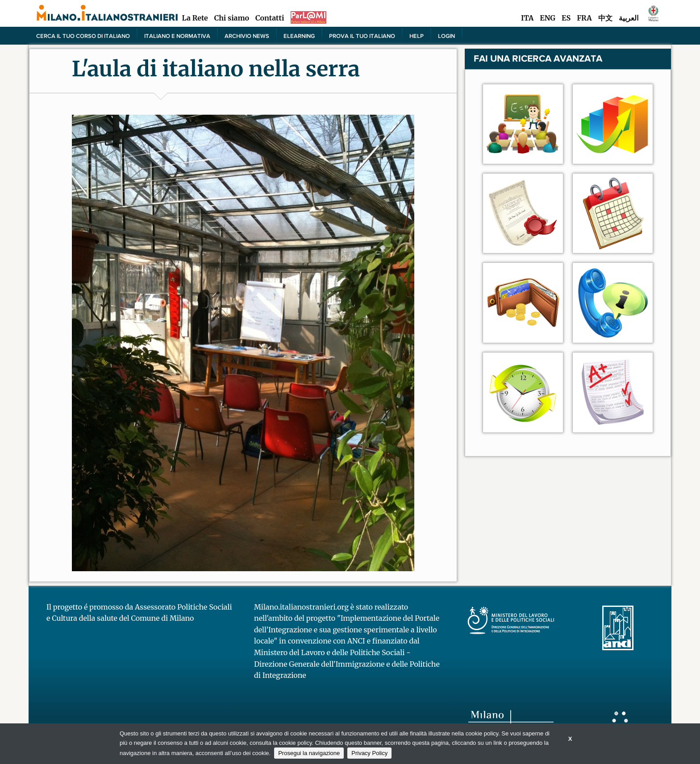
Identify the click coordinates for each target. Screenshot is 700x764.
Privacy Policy (369, 753)
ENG (548, 18)
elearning (299, 36)
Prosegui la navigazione (309, 753)
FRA (584, 18)
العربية (629, 18)
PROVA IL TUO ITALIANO (362, 36)
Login (446, 36)
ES (566, 18)
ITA (527, 18)
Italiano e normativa (177, 36)
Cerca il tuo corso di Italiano (83, 36)
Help (417, 36)
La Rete (195, 18)
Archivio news (247, 36)
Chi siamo (232, 18)
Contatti (270, 18)
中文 (605, 18)
